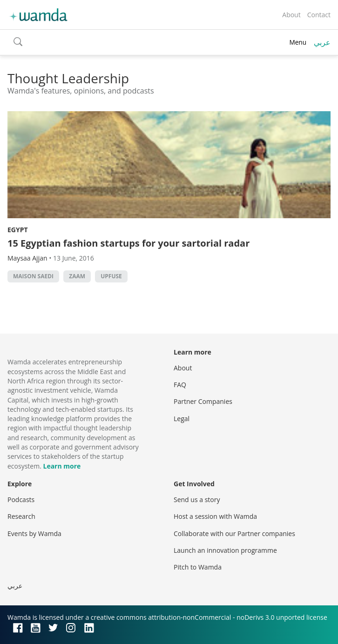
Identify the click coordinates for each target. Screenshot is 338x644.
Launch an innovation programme (225, 550)
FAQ (180, 385)
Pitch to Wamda (198, 567)
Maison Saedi (33, 276)
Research (21, 516)
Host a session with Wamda (215, 516)
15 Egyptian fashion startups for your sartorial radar (128, 243)
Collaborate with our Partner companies (234, 533)
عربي (322, 42)
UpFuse (111, 276)
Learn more (62, 466)
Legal (182, 419)
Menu (298, 42)
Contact (319, 15)
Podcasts (21, 500)
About (291, 15)
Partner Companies (203, 401)
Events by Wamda (34, 533)
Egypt (18, 230)
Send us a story (197, 500)
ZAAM (77, 276)
